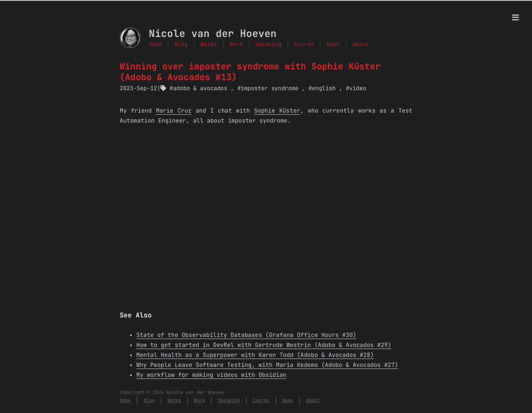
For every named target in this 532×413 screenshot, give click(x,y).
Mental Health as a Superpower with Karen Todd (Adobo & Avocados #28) (255, 355)
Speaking (268, 44)
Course (261, 401)
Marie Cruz (174, 111)
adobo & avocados (200, 88)
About (313, 401)
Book (288, 401)
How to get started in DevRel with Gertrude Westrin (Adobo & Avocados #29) (264, 345)
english (324, 88)
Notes (208, 44)
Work (236, 44)
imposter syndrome (270, 88)
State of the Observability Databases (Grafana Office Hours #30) (246, 335)
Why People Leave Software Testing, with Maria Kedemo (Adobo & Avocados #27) (267, 365)
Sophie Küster (277, 111)
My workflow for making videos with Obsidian (211, 375)
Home (155, 44)
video (358, 88)
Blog (181, 44)
